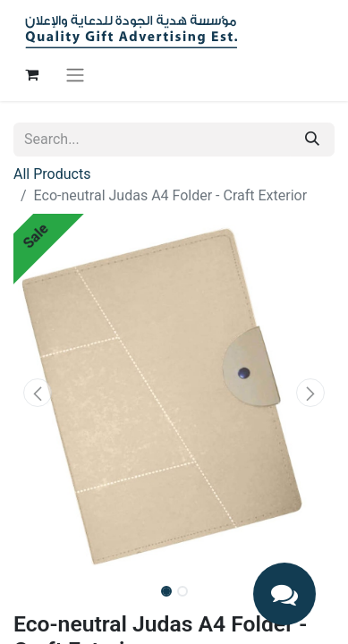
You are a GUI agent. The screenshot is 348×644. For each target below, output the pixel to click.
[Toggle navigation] (75, 75)
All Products (52, 174)
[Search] (312, 140)
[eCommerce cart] (31, 74)
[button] (38, 393)
